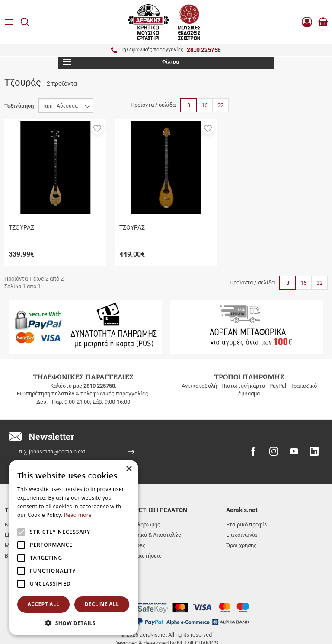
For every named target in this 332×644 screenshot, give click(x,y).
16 (204, 105)
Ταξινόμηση (19, 106)
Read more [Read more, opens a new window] (78, 515)
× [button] (129, 469)
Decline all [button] (102, 604)
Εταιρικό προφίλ (247, 524)
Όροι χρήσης (241, 545)
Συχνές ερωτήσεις (139, 556)
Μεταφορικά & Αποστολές (148, 535)
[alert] (73, 548)
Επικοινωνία (241, 535)
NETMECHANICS (198, 611)
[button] (97, 128)
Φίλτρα (121, 62)
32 (220, 105)
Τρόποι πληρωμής (138, 524)
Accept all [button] (44, 604)
